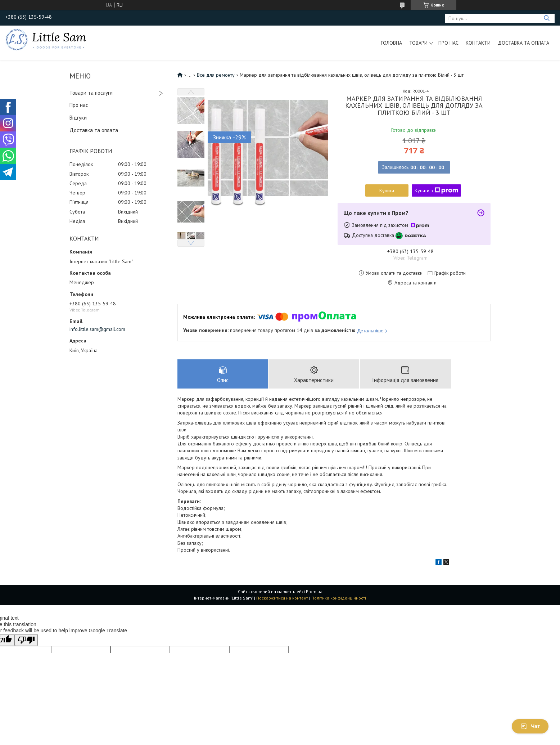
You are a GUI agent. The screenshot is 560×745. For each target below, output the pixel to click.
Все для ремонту (216, 75)
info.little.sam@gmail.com (97, 329)
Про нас (448, 43)
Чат (530, 726)
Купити (387, 190)
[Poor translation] (26, 640)
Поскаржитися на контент (282, 598)
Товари (418, 43)
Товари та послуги (91, 93)
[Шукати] (547, 18)
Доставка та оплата (523, 43)
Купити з (436, 190)
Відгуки (78, 118)
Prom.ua (314, 591)
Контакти (478, 43)
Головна (391, 43)
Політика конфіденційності (339, 598)
